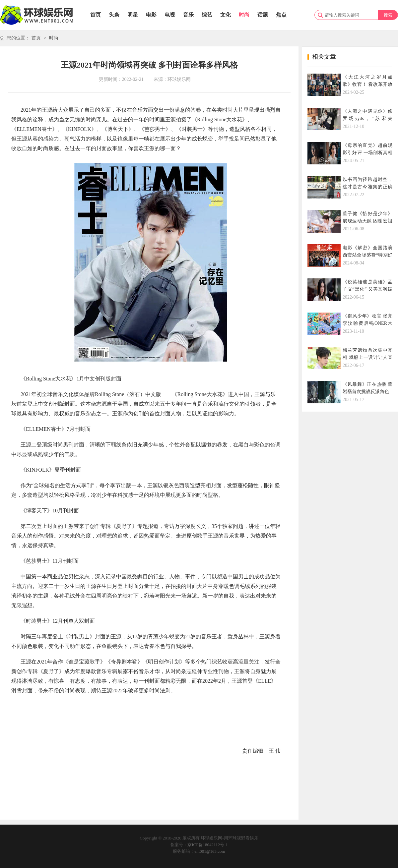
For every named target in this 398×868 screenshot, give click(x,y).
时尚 (244, 15)
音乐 (188, 15)
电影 (151, 15)
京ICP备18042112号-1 (208, 845)
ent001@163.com (210, 851)
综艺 (207, 15)
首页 (96, 15)
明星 (133, 15)
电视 (170, 15)
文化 (226, 15)
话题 (263, 15)
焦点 (281, 15)
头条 (114, 15)
